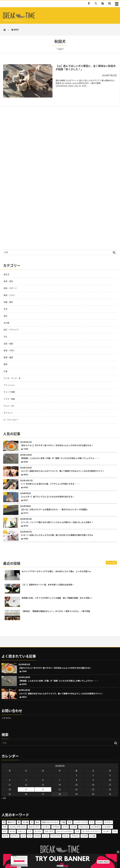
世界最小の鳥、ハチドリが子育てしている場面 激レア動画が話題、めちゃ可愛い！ (57, 592)
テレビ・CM (9, 400)
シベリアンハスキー (65, 825)
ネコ (5, 825)
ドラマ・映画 (9, 393)
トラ (30, 825)
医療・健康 (8, 352)
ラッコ (99, 816)
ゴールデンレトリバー (91, 825)
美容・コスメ (9, 289)
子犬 (70, 816)
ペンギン (46, 821)
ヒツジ (65, 821)
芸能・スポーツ (10, 282)
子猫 (63, 816)
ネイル (12, 825)
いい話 (92, 830)
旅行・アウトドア (11, 324)
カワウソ (15, 830)
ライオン (108, 816)
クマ (115, 825)
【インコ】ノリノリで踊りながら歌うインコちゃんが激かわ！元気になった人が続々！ (57, 517)
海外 (5, 310)
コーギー (107, 825)
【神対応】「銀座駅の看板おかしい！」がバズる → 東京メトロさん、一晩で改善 (56, 606)
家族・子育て (9, 345)
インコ (45, 830)
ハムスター (107, 821)
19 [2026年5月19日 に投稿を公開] (26, 783)
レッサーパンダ (81, 816)
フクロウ (56, 821)
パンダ (73, 821)
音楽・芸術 (8, 276)
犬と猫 (25, 816)
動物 (5, 359)
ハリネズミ (96, 821)
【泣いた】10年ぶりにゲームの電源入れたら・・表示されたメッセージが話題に (54, 504)
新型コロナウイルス (50, 816)
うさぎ (84, 830)
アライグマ (56, 830)
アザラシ (75, 830)
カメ (23, 830)
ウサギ (37, 830)
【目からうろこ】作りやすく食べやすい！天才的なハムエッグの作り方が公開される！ (57, 440)
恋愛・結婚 (8, 338)
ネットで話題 (9, 386)
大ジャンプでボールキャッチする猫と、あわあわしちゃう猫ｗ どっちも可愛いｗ (56, 566)
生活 (5, 303)
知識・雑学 (8, 296)
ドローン (21, 825)
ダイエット (8, 407)
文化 (5, 331)
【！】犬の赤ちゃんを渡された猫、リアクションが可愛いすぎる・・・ (50, 478)
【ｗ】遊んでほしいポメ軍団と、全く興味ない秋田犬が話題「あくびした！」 (86, 67)
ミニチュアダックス (18, 821)
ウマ (30, 830)
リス (92, 816)
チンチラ (38, 825)
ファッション (9, 379)
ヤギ (5, 821)
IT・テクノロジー (11, 414)
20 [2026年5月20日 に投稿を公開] (43, 783)
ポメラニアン (34, 821)
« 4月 (4, 792)
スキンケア (49, 825)
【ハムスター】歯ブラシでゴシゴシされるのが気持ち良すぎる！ (47, 491)
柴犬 (37, 816)
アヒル (66, 830)
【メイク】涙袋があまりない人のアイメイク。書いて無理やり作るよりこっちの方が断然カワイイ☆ (62, 465)
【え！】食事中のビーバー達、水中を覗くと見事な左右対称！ (48, 579)
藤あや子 (11, 816)
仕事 (5, 366)
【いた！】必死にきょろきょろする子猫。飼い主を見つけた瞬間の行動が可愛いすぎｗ (57, 529)
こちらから (6, 712)
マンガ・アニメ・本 (12, 372)
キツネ (6, 830)
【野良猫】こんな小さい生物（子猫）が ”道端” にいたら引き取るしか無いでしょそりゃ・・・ (60, 453)
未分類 (6, 317)
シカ (77, 825)
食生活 (6, 269)
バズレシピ (84, 821)
